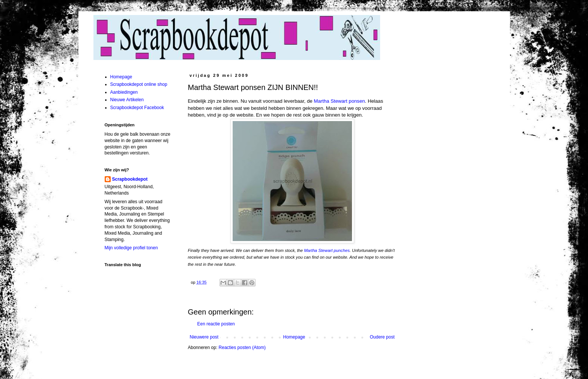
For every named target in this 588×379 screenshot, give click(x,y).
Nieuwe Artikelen (127, 100)
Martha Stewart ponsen (339, 101)
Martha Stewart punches (327, 250)
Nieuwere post (204, 337)
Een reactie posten (216, 324)
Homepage (294, 337)
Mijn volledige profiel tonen (131, 248)
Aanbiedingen (124, 92)
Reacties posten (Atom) (242, 348)
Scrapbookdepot (130, 179)
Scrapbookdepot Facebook (137, 108)
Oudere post (382, 337)
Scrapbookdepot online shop (139, 84)
